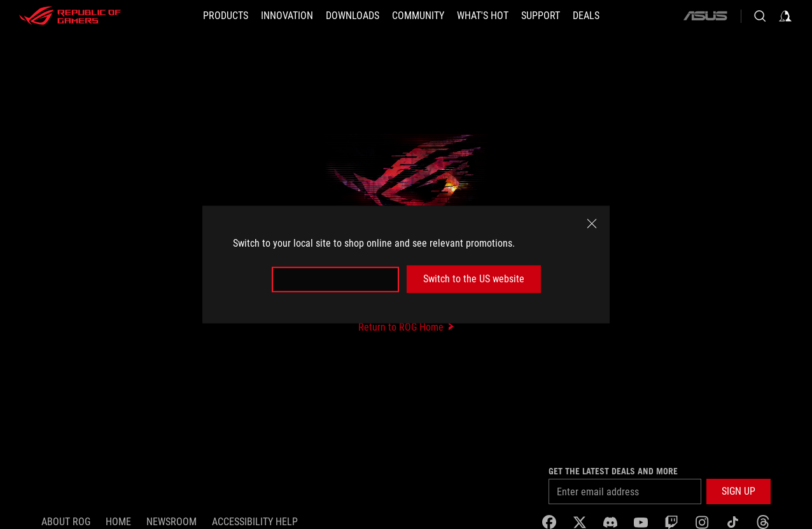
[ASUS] (705, 16)
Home (118, 522)
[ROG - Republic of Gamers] (70, 16)
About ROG (66, 522)
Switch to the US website (474, 279)
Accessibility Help (255, 522)
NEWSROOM (171, 522)
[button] (226, 16)
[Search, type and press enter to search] (760, 16)
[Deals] (586, 16)
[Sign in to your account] (785, 16)
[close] (592, 224)
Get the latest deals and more (613, 471)
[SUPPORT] (541, 16)
